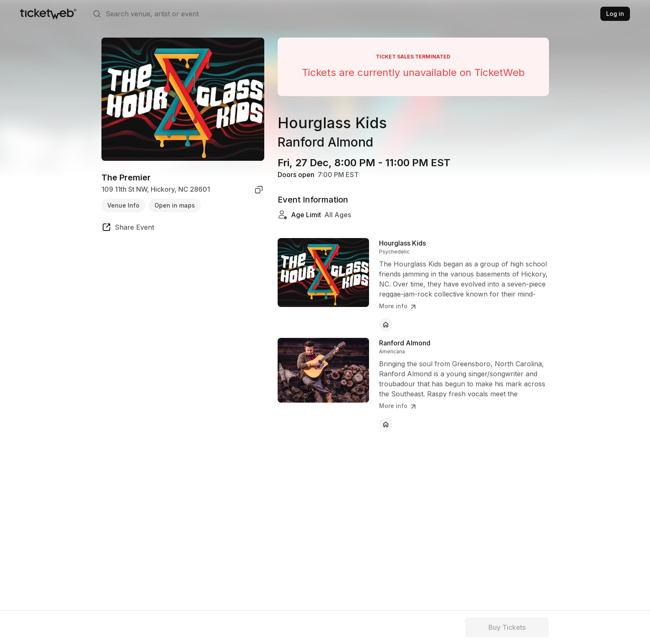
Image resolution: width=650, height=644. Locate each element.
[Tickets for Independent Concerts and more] (48, 14)
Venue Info (123, 205)
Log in (615, 14)
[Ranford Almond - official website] (386, 424)
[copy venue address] (259, 190)
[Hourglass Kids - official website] (386, 325)
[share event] (128, 228)
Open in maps (175, 205)
